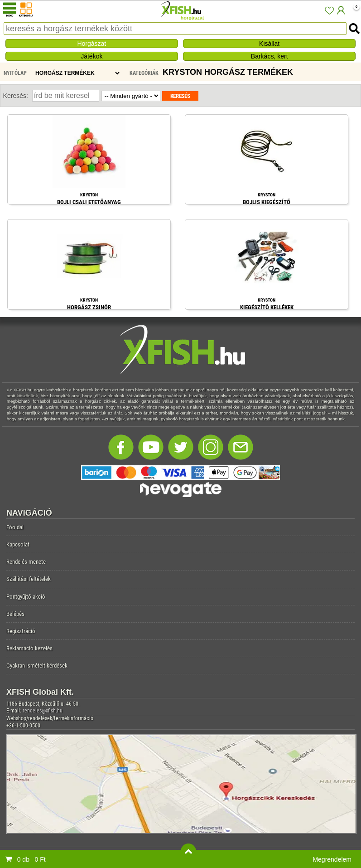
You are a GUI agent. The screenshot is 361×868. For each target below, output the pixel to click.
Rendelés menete (26, 562)
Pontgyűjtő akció (26, 597)
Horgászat (91, 44)
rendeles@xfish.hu (43, 711)
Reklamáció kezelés (29, 648)
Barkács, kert (270, 56)
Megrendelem (332, 859)
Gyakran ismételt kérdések (37, 666)
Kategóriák (144, 73)
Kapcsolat (18, 544)
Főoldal (15, 527)
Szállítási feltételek (29, 579)
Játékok (91, 56)
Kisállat (269, 44)
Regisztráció (21, 631)
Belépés (15, 614)
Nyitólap (15, 73)
